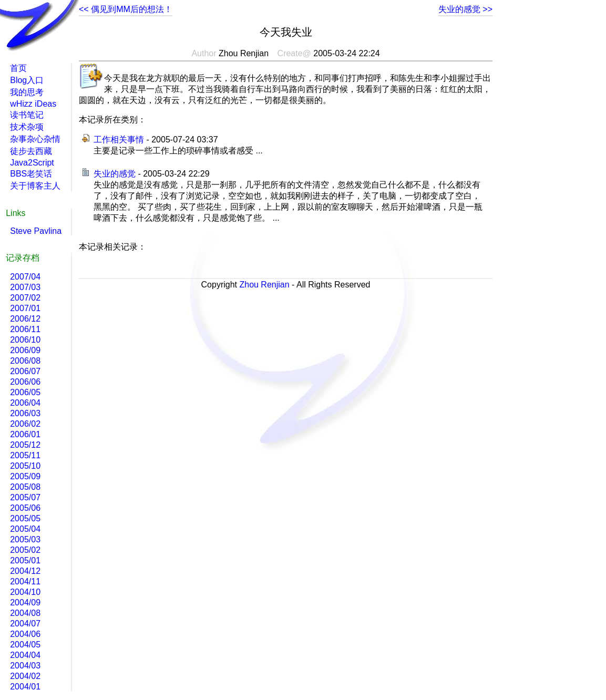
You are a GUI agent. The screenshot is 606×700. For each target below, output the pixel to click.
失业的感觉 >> (465, 9)
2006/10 (25, 340)
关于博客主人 (35, 186)
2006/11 (25, 329)
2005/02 (25, 550)
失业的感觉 (115, 174)
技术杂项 (27, 127)
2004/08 (25, 613)
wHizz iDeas (33, 104)
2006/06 (25, 382)
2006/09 (25, 350)
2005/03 (25, 539)
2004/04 (25, 655)
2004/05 (25, 645)
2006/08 (25, 361)
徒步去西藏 (31, 151)
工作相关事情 (119, 140)
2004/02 (25, 676)
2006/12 (25, 319)
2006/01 (25, 434)
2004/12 (25, 571)
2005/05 (25, 518)
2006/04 (25, 403)
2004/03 (25, 666)
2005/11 (25, 455)
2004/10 (25, 592)
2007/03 (25, 287)
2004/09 (25, 603)
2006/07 (25, 371)
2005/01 (25, 560)
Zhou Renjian (264, 285)
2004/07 (25, 624)
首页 (18, 68)
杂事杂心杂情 (35, 139)
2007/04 (25, 277)
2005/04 (25, 529)
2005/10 (25, 466)
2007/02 (25, 298)
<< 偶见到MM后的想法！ (126, 9)
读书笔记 (27, 115)
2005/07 (25, 497)
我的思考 (27, 92)
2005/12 (25, 445)
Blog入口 (27, 80)
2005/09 (25, 476)
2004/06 (25, 634)
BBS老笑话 (31, 174)
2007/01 (25, 308)
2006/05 (25, 392)
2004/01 (25, 687)
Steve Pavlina (36, 231)
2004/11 (25, 581)
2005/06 (25, 508)
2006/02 (25, 424)
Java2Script (32, 163)
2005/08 (25, 487)
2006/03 (25, 413)
